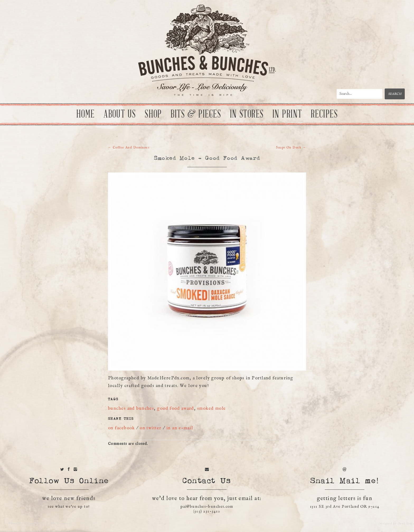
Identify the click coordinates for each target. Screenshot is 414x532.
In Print (287, 114)
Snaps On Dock (291, 148)
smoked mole (212, 409)
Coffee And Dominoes (129, 148)
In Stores (247, 114)
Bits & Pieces (196, 114)
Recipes (324, 114)
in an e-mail (180, 428)
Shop (153, 114)
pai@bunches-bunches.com (207, 507)
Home (86, 114)
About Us (120, 114)
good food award (176, 409)
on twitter (150, 428)
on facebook (121, 428)
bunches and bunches (131, 409)
